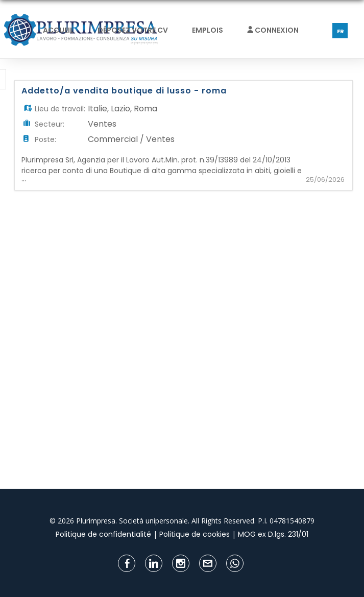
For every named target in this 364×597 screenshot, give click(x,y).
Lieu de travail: (60, 109)
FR (341, 31)
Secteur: (50, 124)
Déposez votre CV (133, 30)
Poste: (45, 139)
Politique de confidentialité (103, 534)
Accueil (58, 30)
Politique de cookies (195, 534)
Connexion (273, 30)
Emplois (208, 30)
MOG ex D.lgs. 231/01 (273, 534)
